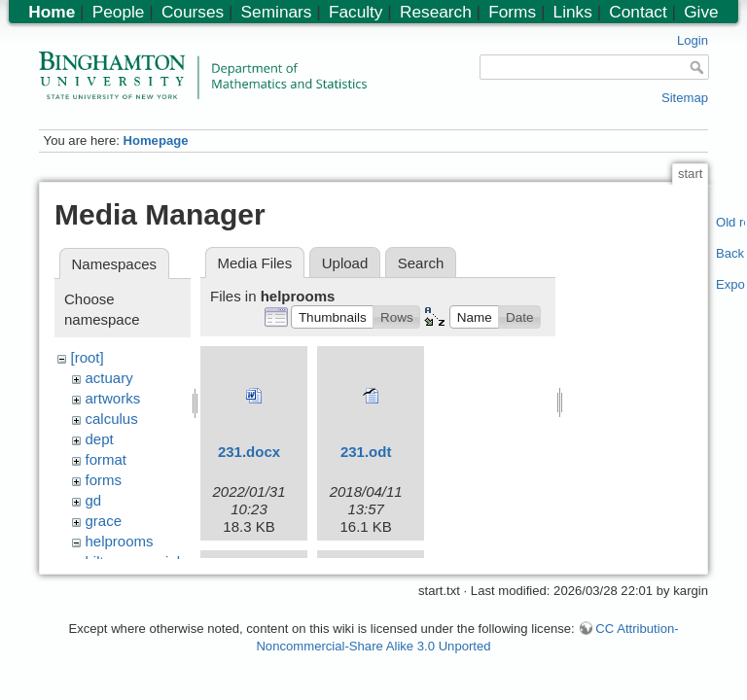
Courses (193, 12)
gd (94, 500)
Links (573, 12)
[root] (88, 357)
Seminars (277, 12)
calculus (112, 419)
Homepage (155, 140)
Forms (512, 12)
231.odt (366, 452)
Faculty (356, 12)
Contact (638, 12)
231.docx (249, 452)
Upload (345, 263)
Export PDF (731, 284)
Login (693, 40)
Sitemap (685, 98)
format (107, 459)
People (119, 12)
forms (104, 480)
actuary (109, 378)
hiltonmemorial (133, 561)
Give (701, 12)
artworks (113, 398)
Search (421, 263)
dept (100, 439)
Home (52, 12)
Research (436, 12)
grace (104, 521)
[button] (332, 317)
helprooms (120, 541)
